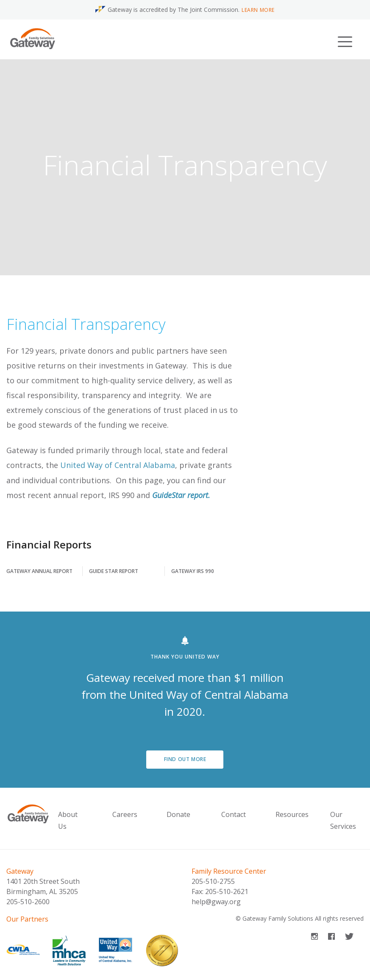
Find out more (185, 759)
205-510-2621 (227, 891)
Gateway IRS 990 (193, 571)
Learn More (258, 10)
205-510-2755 (213, 881)
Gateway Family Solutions (278, 918)
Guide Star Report (114, 571)
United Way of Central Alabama (118, 465)
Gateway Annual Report (39, 571)
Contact (234, 814)
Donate (178, 814)
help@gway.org (216, 902)
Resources (292, 814)
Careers (125, 814)
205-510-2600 (28, 902)
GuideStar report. (181, 495)
